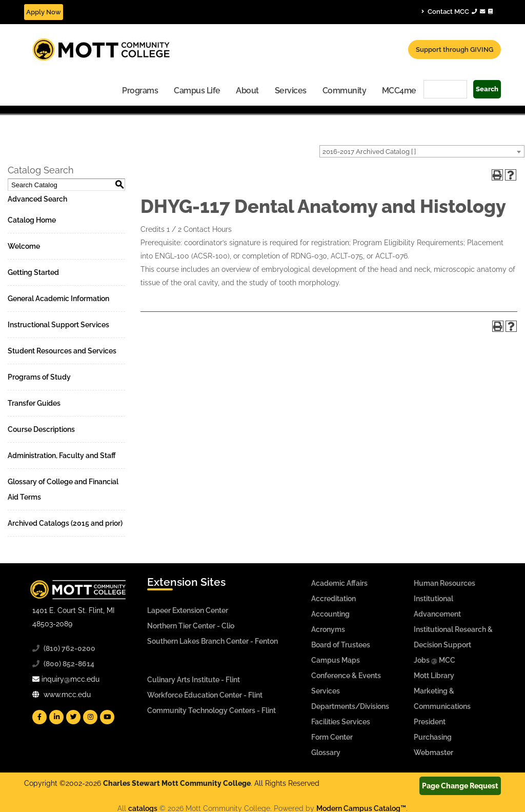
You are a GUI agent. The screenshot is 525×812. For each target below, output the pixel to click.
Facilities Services (341, 722)
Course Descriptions (41, 429)
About (247, 91)
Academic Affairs (339, 583)
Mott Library (434, 676)
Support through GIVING (455, 49)
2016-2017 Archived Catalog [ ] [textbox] (369, 152)
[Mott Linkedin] (56, 717)
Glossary (326, 752)
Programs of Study (39, 377)
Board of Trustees (341, 645)
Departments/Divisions (350, 706)
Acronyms (328, 629)
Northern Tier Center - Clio (191, 626)
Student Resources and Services (62, 351)
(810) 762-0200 (69, 648)
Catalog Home (32, 220)
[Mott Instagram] (90, 717)
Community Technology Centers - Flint (211, 710)
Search (487, 89)
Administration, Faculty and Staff (62, 455)
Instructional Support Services (58, 325)
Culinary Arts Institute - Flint (194, 680)
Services (291, 91)
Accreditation (334, 599)
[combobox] (422, 151)
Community (345, 91)
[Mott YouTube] (107, 717)
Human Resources (445, 583)
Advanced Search (37, 199)
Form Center (332, 737)
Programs (140, 91)
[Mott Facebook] (39, 717)
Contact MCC (457, 11)
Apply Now (44, 12)
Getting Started (33, 272)
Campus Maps (336, 660)
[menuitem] (140, 90)
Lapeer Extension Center (188, 610)
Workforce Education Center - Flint (205, 695)
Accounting (330, 614)
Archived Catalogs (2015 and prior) (65, 523)
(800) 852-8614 (69, 664)
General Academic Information (58, 299)
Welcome (24, 246)
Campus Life (197, 91)
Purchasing (433, 737)
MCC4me (399, 91)
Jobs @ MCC (435, 660)
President (430, 722)
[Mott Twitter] (73, 717)
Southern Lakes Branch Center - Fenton (213, 641)
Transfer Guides (34, 403)
